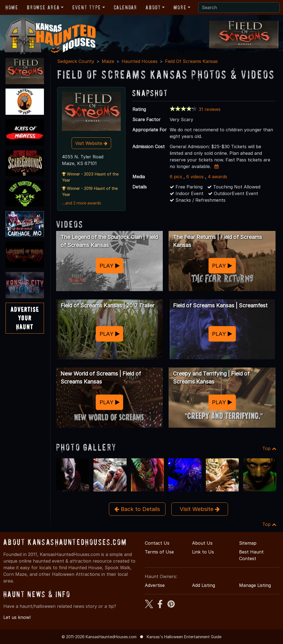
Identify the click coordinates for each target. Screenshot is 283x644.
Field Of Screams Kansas (191, 61)
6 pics (176, 177)
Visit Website (91, 143)
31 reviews (210, 109)
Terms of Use (159, 552)
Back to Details (137, 509)
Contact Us (157, 543)
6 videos (195, 177)
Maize (108, 61)
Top (269, 448)
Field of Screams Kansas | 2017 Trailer (108, 305)
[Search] (239, 7)
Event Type (87, 7)
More (180, 7)
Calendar (125, 7)
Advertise (155, 585)
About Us (202, 543)
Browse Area (43, 7)
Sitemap (248, 543)
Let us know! (17, 617)
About (153, 7)
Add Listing (204, 585)
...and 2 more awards (82, 203)
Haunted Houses (140, 61)
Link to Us (203, 552)
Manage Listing (255, 585)
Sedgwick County (76, 61)
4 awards (218, 177)
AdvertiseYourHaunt (25, 318)
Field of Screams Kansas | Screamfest (220, 305)
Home (12, 7)
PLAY (110, 266)
